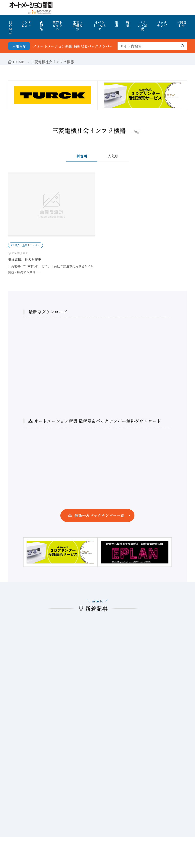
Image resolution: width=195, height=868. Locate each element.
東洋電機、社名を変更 (25, 260)
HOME (10, 27)
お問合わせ (182, 24)
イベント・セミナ (100, 26)
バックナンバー (162, 26)
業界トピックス (57, 26)
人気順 (113, 156)
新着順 (82, 156)
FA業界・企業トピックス (25, 245)
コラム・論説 (142, 26)
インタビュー (26, 24)
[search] (183, 46)
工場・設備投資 (78, 26)
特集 (128, 24)
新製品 (41, 26)
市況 (117, 24)
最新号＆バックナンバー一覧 (99, 515)
